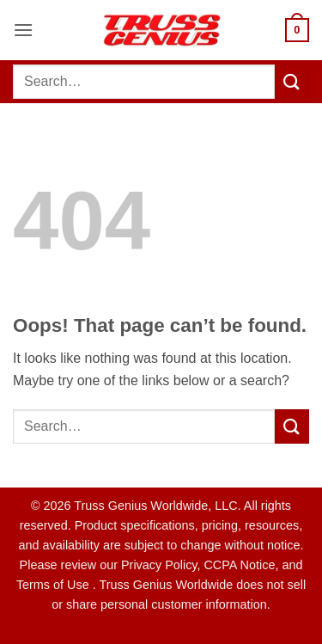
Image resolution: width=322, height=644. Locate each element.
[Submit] (292, 81)
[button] (23, 30)
